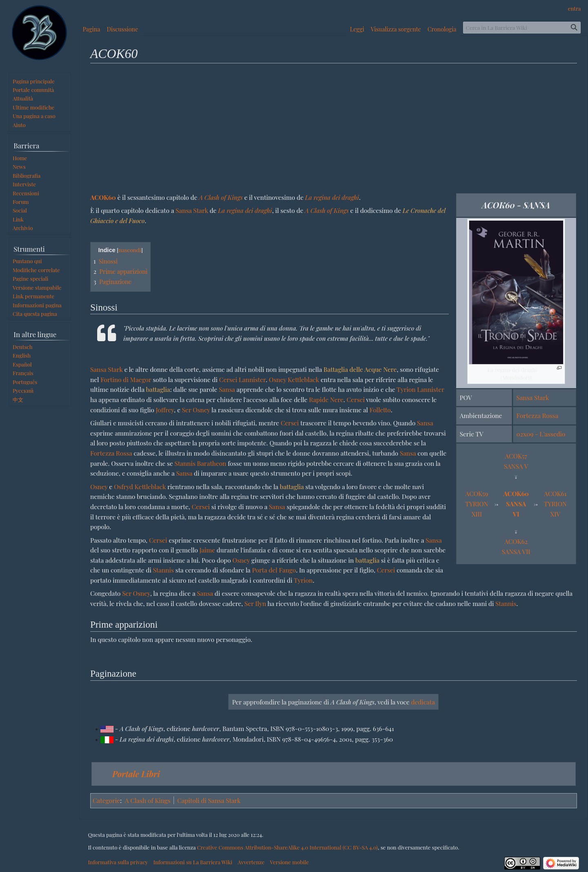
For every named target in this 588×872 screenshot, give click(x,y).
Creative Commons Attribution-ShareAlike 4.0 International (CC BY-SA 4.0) (287, 847)
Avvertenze (251, 862)
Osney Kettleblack (294, 379)
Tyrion (303, 580)
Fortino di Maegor (126, 379)
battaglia (158, 389)
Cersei (356, 399)
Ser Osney (196, 410)
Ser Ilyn (255, 603)
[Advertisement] (334, 128)
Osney (99, 486)
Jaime (207, 550)
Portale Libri (136, 774)
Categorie (106, 800)
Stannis (164, 570)
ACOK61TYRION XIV (555, 503)
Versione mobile (289, 862)
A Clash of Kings (221, 197)
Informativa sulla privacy (118, 862)
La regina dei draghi (332, 197)
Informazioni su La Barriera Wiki (193, 862)
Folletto (380, 410)
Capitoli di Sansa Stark (209, 800)
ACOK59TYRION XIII (477, 503)
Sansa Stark (533, 397)
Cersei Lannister (243, 379)
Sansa (227, 389)
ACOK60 (103, 197)
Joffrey (165, 410)
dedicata (423, 702)
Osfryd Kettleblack (140, 486)
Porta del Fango (274, 570)
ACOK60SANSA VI (516, 503)
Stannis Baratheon (200, 463)
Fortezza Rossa (538, 415)
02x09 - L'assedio (541, 434)
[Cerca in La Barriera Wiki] (522, 28)
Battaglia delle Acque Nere (360, 369)
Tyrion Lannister (420, 389)
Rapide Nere (326, 399)
